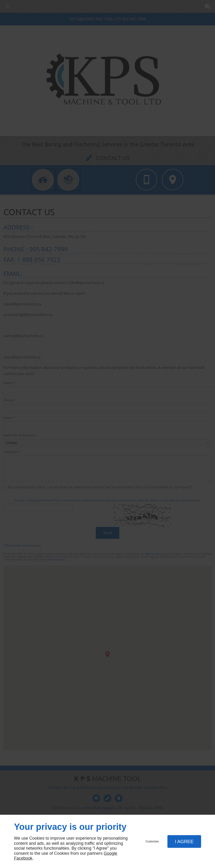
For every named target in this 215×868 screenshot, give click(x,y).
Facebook (23, 858)
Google (110, 853)
